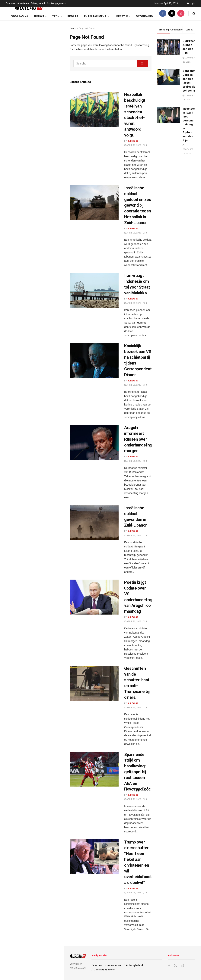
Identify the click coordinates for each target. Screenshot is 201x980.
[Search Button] (194, 13)
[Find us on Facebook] (163, 13)
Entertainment (95, 16)
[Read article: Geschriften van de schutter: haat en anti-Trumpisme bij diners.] (94, 683)
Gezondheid (144, 16)
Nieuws (39, 16)
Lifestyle (121, 16)
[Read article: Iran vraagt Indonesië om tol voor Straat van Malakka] (94, 290)
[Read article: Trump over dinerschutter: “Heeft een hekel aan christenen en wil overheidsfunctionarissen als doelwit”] (94, 857)
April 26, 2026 (132, 145)
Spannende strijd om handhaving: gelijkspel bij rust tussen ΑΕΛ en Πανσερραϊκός (40, 214)
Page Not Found (87, 28)
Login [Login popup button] (191, 3)
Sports (73, 16)
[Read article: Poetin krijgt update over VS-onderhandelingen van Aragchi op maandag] (94, 597)
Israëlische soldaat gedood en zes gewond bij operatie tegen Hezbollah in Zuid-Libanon (40, 70)
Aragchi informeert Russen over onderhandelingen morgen (140, 439)
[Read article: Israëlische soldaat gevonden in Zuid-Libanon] (94, 523)
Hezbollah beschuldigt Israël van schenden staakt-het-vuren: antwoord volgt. (32, 46)
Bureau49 (133, 141)
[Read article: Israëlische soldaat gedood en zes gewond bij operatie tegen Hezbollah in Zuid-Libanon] (94, 203)
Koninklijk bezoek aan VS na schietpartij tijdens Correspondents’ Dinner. (36, 112)
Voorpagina (20, 16)
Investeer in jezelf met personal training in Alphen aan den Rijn (189, 124)
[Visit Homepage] (26, 7)
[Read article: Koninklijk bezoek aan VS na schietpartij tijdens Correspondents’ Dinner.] (94, 361)
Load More (32, 300)
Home (73, 28)
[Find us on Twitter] (172, 13)
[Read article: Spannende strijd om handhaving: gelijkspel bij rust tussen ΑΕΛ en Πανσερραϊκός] (94, 769)
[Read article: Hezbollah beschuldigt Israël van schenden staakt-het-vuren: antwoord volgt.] (94, 109)
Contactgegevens (56, 3)
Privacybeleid (38, 3)
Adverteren (23, 3)
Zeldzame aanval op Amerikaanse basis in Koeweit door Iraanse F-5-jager (40, 280)
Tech (56, 16)
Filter (55, 24)
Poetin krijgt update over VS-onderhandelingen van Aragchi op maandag (40, 173)
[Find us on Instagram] (181, 13)
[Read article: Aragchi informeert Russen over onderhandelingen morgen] (94, 442)
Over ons (10, 3)
